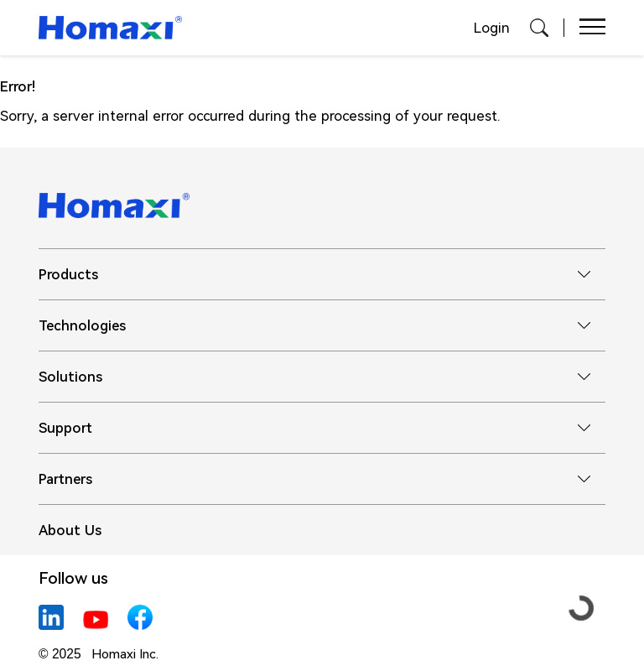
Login (492, 28)
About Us (70, 530)
